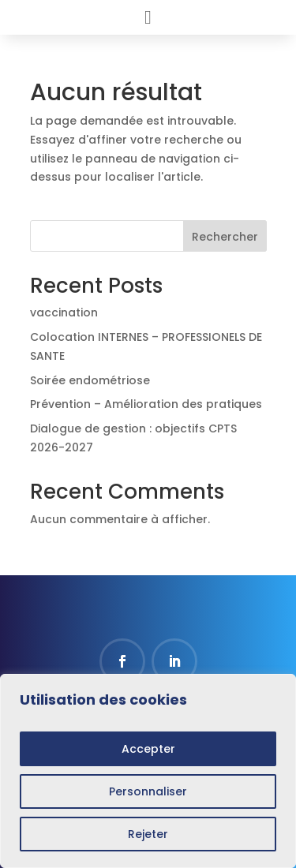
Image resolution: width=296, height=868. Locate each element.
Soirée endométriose (90, 380)
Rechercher (225, 237)
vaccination (64, 312)
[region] (148, 771)
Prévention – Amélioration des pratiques (146, 404)
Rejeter (148, 834)
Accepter (148, 749)
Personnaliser (148, 791)
